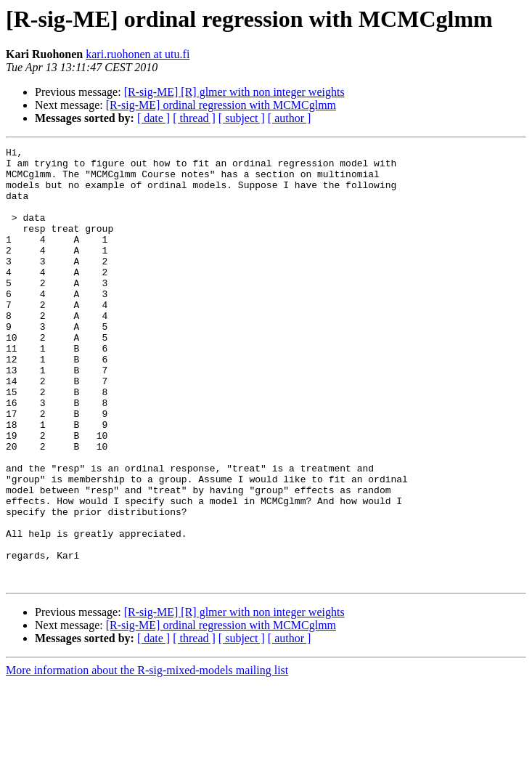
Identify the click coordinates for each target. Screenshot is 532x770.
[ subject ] (242, 118)
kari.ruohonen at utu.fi (138, 54)
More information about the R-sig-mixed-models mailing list (147, 757)
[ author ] (290, 118)
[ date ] (154, 118)
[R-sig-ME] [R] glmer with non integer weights (234, 92)
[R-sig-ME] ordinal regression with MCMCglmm (221, 105)
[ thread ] (194, 118)
